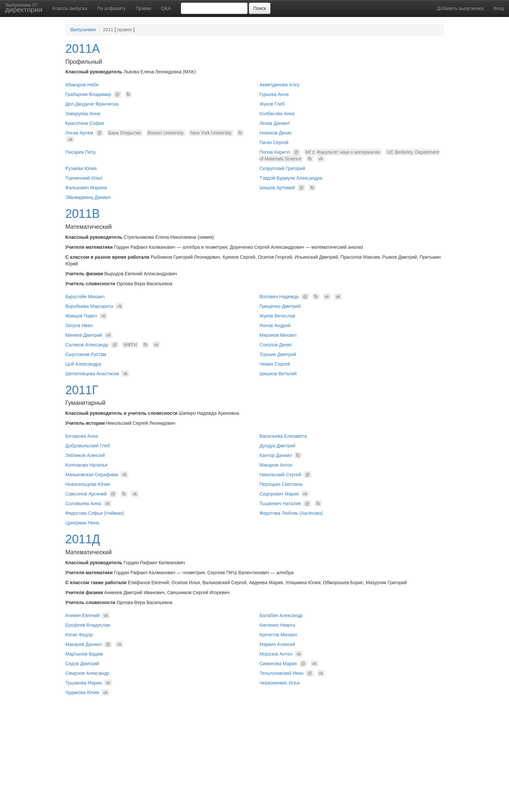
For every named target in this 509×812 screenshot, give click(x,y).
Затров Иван (79, 325)
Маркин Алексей (277, 644)
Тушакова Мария (84, 683)
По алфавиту (111, 8)
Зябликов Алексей (85, 455)
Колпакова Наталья (86, 465)
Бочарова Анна (82, 436)
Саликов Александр (87, 345)
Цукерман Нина (82, 523)
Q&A (166, 8)
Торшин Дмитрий (278, 354)
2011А (83, 49)
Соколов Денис (276, 345)
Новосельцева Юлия (88, 484)
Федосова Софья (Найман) (95, 513)
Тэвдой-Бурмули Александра (291, 178)
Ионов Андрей (275, 325)
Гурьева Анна (274, 94)
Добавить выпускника (460, 8)
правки (125, 30)
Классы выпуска (70, 8)
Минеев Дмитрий (84, 335)
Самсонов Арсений (86, 494)
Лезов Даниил (275, 123)
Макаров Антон (276, 465)
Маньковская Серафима (92, 475)
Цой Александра (83, 364)
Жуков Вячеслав (277, 316)
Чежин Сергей (275, 364)
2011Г (82, 390)
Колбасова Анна (277, 114)
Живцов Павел (81, 316)
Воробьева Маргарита (89, 306)
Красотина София (85, 123)
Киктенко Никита (277, 625)
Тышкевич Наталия (280, 503)
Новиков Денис (276, 133)
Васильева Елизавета (283, 436)
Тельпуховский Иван (282, 673)
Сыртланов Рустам (86, 354)
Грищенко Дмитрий (280, 306)
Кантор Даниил (276, 455)
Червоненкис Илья (280, 683)
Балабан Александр (281, 615)
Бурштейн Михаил (85, 297)
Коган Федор (79, 635)
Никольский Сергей (280, 475)
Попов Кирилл (275, 152)
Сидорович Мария (279, 494)
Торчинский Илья (84, 178)
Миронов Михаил (278, 335)
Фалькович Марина (86, 188)
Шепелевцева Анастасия (92, 374)
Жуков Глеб (272, 104)
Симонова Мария (278, 664)
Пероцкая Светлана (281, 484)
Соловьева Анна (83, 503)
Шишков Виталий (278, 374)
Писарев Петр (80, 152)
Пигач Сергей (274, 142)
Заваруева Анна (83, 114)
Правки (144, 8)
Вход (499, 8)
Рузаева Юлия (81, 168)
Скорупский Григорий (282, 168)
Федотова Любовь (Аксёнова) (291, 513)
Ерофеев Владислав (88, 625)
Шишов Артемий (277, 188)
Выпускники (83, 30)
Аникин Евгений (82, 615)
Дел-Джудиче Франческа (92, 104)
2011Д (83, 539)
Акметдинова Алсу (279, 85)
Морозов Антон (276, 654)
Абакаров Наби (82, 85)
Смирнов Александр (87, 673)
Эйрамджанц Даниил (88, 197)
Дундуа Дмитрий (277, 446)
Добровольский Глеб (88, 446)
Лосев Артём (79, 133)
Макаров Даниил (84, 644)
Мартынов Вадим (84, 654)
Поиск (260, 8)
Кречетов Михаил (278, 635)
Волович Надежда (279, 297)
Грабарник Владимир (88, 94)
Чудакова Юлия (82, 692)
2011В (83, 214)
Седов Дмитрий (82, 664)
